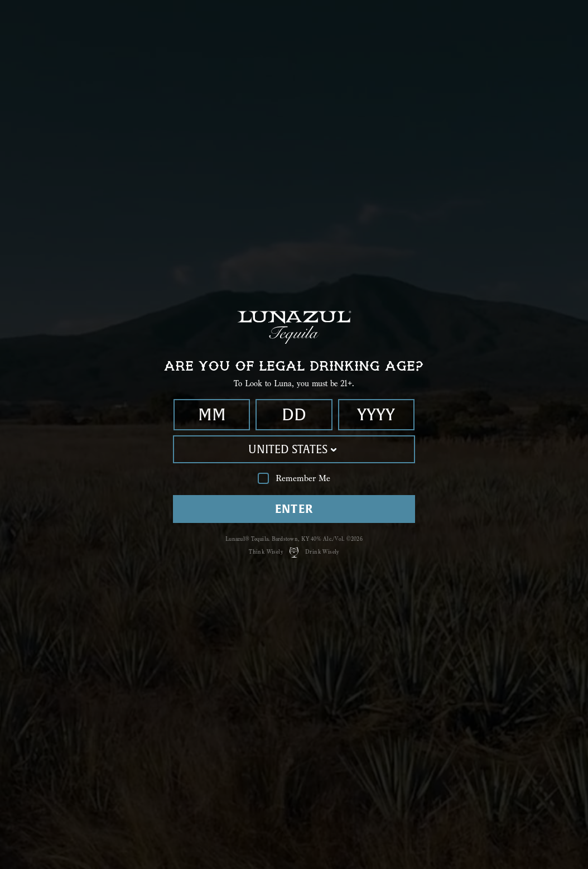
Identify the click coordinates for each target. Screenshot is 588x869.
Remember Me (294, 479)
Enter (294, 509)
